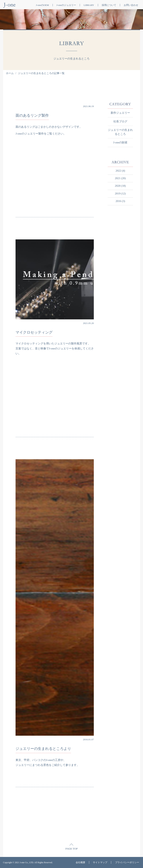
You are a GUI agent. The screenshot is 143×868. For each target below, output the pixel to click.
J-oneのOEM (42, 5)
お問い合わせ (131, 5)
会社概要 (80, 862)
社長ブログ (120, 121)
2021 (118, 178)
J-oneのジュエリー (66, 5)
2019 (118, 194)
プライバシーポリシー (127, 862)
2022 (118, 171)
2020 (118, 186)
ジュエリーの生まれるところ (120, 132)
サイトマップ (100, 862)
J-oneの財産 (120, 142)
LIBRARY (89, 5)
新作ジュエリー (120, 113)
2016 (118, 201)
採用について (109, 5)
